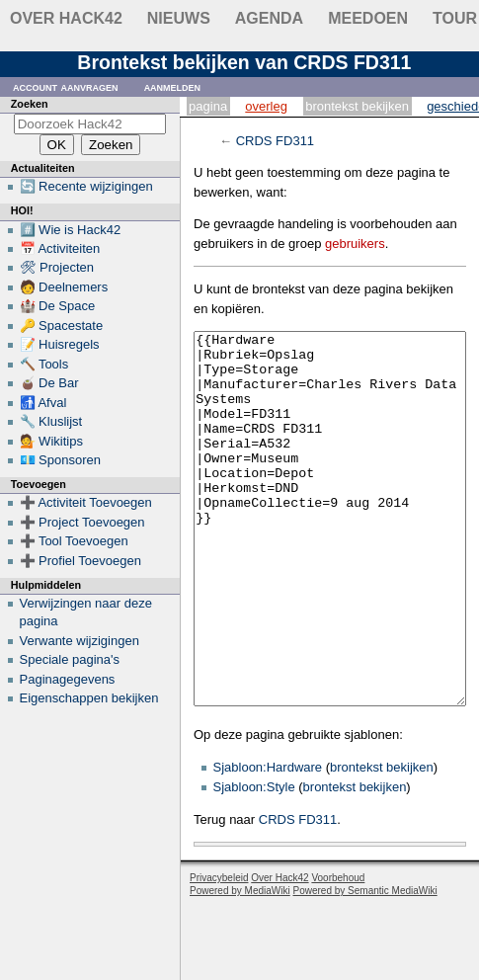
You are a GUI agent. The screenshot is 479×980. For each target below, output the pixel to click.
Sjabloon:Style (254, 861)
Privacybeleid (219, 952)
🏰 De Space (58, 306)
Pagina (208, 106)
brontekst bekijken (382, 841)
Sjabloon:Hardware (268, 841)
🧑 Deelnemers (64, 287)
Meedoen (368, 18)
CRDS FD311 (275, 141)
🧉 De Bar (49, 383)
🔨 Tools (44, 364)
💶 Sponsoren (61, 460)
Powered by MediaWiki (240, 965)
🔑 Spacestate (62, 326)
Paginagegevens (68, 679)
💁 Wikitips (51, 441)
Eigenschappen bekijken (89, 698)
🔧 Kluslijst (51, 421)
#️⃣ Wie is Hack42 (71, 230)
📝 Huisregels (60, 344)
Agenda (269, 18)
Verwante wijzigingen (80, 641)
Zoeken (30, 104)
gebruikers (355, 244)
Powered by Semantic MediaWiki (365, 965)
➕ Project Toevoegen (82, 522)
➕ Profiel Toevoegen (80, 561)
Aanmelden (173, 86)
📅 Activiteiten (60, 248)
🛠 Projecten (57, 267)
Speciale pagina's (70, 659)
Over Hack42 (66, 18)
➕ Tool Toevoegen (74, 541)
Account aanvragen (66, 86)
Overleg (266, 106)
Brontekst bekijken (357, 106)
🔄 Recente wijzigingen (86, 186)
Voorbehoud (338, 952)
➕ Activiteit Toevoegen (86, 502)
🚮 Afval (43, 403)
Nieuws (179, 18)
